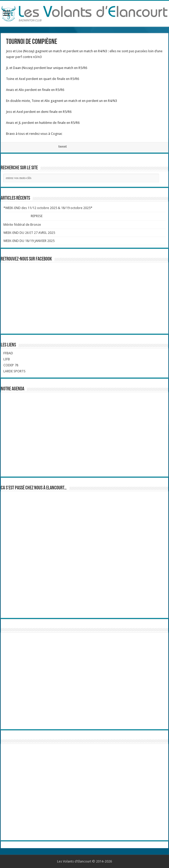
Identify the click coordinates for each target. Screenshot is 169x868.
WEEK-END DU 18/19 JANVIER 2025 (29, 241)
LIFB (7, 359)
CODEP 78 (11, 365)
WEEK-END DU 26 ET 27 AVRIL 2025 (29, 233)
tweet (63, 146)
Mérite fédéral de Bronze (22, 225)
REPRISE (37, 216)
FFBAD (8, 353)
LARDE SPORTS (14, 371)
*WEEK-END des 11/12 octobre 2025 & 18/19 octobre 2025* (48, 208)
